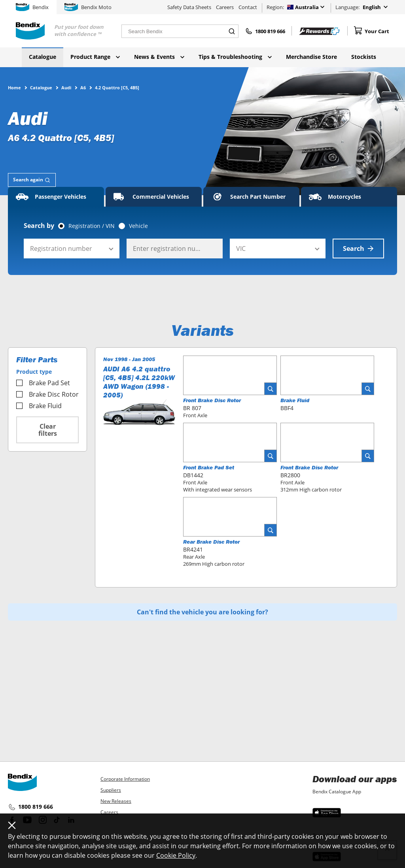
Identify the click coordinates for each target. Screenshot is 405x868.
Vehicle (138, 226)
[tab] (32, 180)
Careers (225, 7)
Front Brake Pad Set (209, 467)
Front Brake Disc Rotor (212, 400)
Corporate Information (125, 779)
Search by (39, 226)
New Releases (116, 801)
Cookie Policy (176, 855)
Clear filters (48, 430)
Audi (66, 87)
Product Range (95, 57)
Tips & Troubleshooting (235, 57)
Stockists (364, 57)
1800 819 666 (30, 807)
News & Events (159, 57)
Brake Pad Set (43, 383)
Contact (248, 7)
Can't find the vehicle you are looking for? (202, 612)
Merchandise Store (311, 57)
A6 (83, 87)
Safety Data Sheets (189, 7)
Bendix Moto (88, 7)
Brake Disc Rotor (47, 394)
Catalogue (43, 57)
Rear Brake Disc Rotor (211, 542)
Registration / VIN (92, 226)
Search (358, 249)
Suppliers (111, 790)
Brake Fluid (39, 406)
